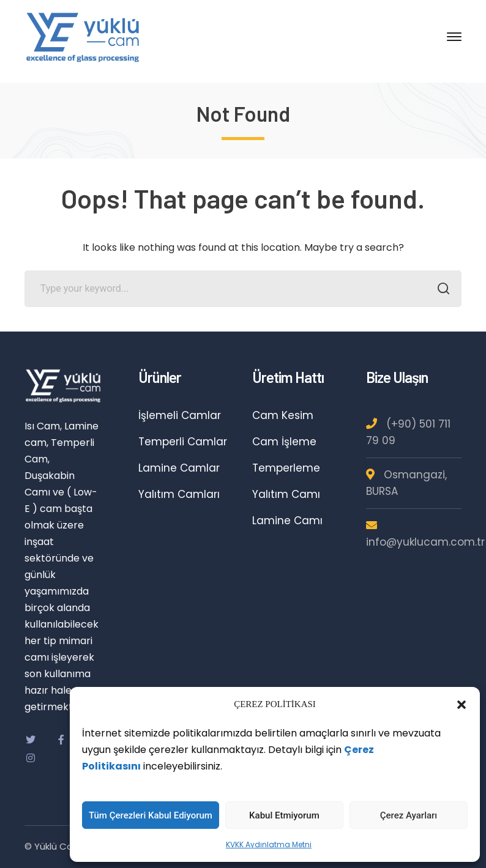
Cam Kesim (283, 415)
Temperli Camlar (183, 442)
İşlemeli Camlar (180, 415)
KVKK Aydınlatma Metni (269, 844)
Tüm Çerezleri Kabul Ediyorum (151, 815)
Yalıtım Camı (286, 494)
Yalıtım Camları (179, 494)
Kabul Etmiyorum (284, 815)
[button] (462, 705)
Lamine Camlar (179, 468)
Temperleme (286, 468)
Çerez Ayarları (409, 815)
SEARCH (440, 290)
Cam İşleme (284, 442)
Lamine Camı (287, 521)
